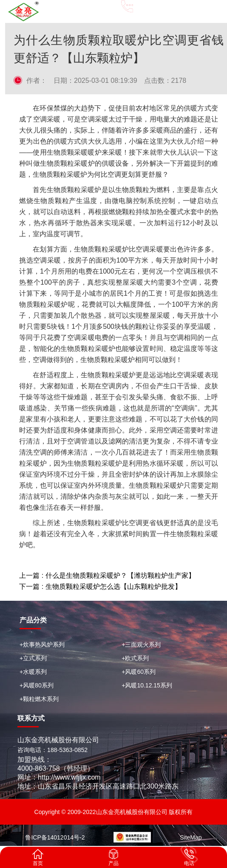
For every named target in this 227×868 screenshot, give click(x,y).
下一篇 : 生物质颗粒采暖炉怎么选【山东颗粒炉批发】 (100, 587)
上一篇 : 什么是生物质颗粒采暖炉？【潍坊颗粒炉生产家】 (107, 575)
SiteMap (191, 837)
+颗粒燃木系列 (39, 699)
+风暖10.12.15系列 (147, 685)
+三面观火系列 (141, 645)
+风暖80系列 (37, 685)
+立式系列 (33, 658)
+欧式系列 (135, 658)
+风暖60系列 (139, 672)
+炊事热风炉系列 (42, 645)
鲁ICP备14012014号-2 (55, 837)
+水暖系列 (33, 672)
